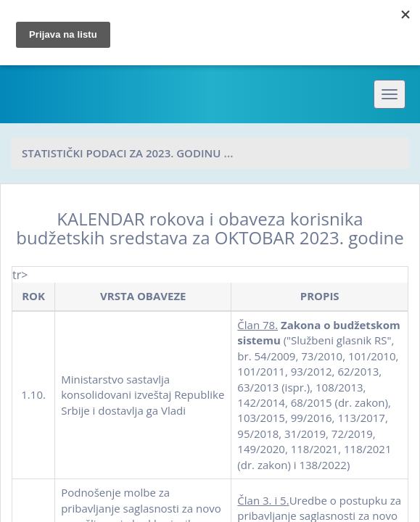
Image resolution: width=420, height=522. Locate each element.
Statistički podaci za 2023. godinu (121, 153)
